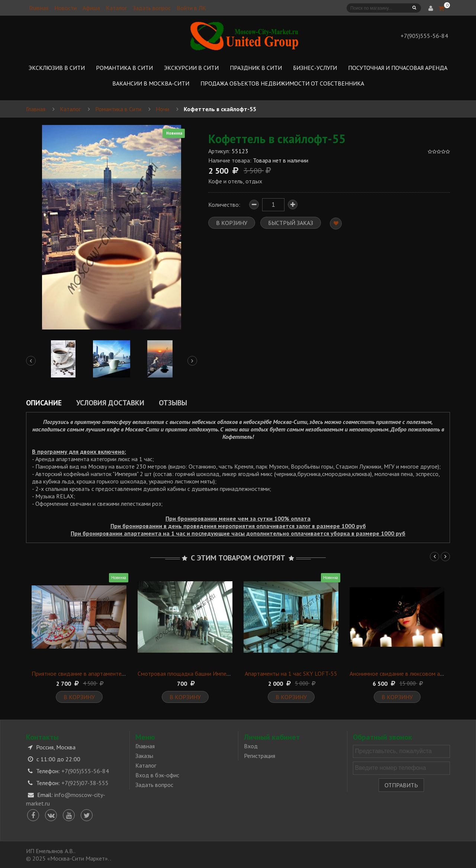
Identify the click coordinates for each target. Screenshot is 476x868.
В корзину (79, 697)
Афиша (91, 8)
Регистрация (260, 756)
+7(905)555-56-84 (85, 771)
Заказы (144, 756)
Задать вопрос (152, 8)
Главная (39, 8)
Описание (44, 403)
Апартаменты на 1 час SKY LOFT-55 (291, 673)
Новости (65, 8)
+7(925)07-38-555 (85, 783)
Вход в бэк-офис (157, 775)
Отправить (401, 785)
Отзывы (173, 403)
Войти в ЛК (191, 8)
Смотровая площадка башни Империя (186, 673)
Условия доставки (110, 403)
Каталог (116, 8)
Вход (251, 746)
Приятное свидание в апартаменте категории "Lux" (97, 673)
